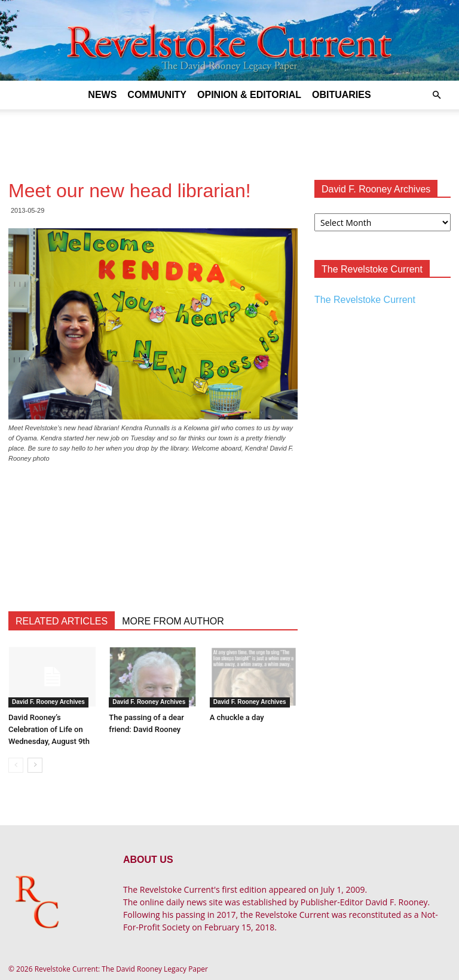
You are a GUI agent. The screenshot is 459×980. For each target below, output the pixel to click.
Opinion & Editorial (249, 95)
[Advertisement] (229, 136)
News (102, 95)
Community (157, 95)
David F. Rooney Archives (48, 702)
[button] (436, 95)
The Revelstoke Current (365, 300)
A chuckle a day (237, 717)
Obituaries (342, 95)
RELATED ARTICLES (62, 621)
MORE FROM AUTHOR (173, 621)
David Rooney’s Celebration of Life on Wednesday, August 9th (49, 729)
